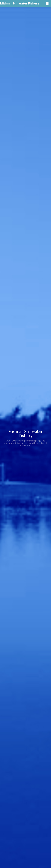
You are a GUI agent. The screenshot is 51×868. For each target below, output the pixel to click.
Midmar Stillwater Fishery (20, 3)
